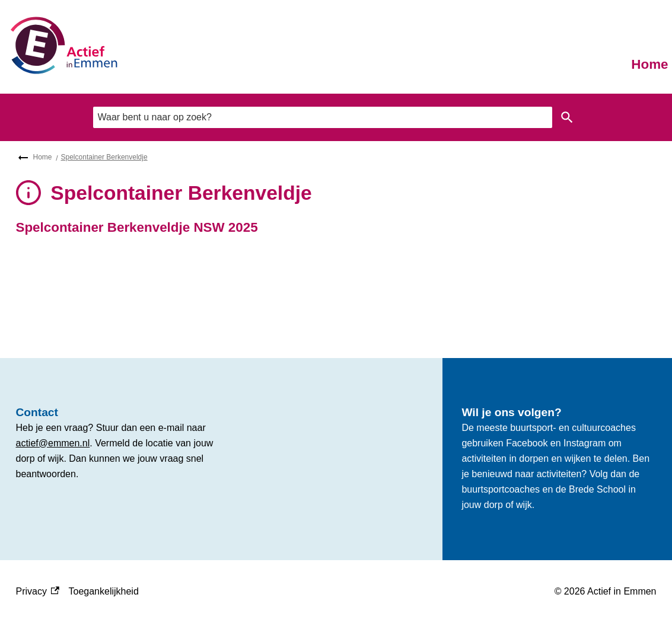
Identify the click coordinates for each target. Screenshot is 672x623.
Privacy (38, 592)
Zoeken (565, 117)
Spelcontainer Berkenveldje (104, 157)
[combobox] (323, 117)
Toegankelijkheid (104, 591)
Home (649, 64)
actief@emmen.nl (53, 443)
